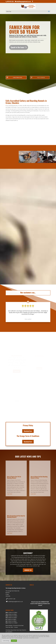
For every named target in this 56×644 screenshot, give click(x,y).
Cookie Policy (34, 594)
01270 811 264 (12, 555)
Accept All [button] (14, 641)
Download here (28, 407)
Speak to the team (17, 47)
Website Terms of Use (23, 594)
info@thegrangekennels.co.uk (15, 558)
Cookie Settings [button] (6, 641)
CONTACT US (28, 526)
